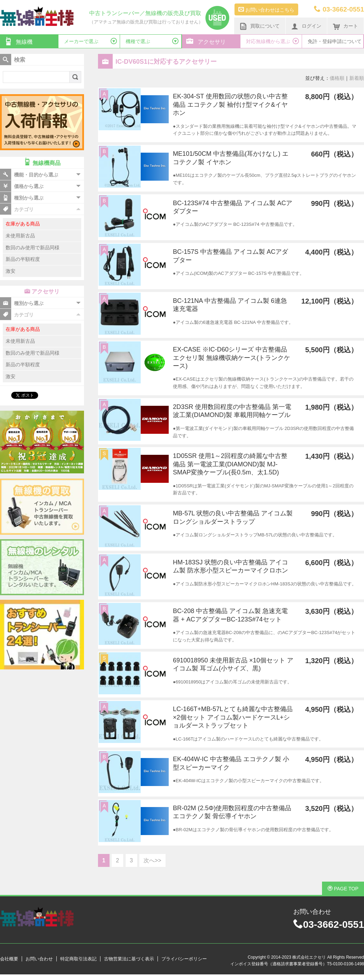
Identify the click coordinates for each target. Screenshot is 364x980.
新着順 (357, 78)
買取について (260, 26)
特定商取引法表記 (78, 959)
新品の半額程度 (23, 259)
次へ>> (152, 860)
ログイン (306, 26)
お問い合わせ (39, 959)
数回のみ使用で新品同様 (33, 248)
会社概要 (9, 959)
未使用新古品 (20, 236)
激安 (10, 271)
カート (345, 26)
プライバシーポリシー (184, 959)
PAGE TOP (343, 889)
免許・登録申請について (335, 41)
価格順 (337, 78)
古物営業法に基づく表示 (129, 959)
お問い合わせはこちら (266, 9)
